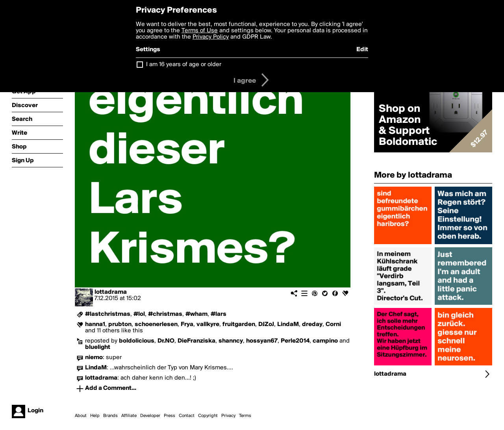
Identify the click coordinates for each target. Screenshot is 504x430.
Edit (362, 50)
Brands (110, 416)
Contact (187, 416)
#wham (196, 314)
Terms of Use (200, 31)
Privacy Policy (211, 37)
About (81, 416)
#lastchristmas (108, 314)
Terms (245, 416)
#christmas (165, 314)
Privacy (228, 416)
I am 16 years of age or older (184, 65)
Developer (150, 416)
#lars (219, 314)
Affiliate (129, 416)
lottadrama (111, 292)
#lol (139, 314)
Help (95, 416)
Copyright (208, 416)
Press (170, 416)
